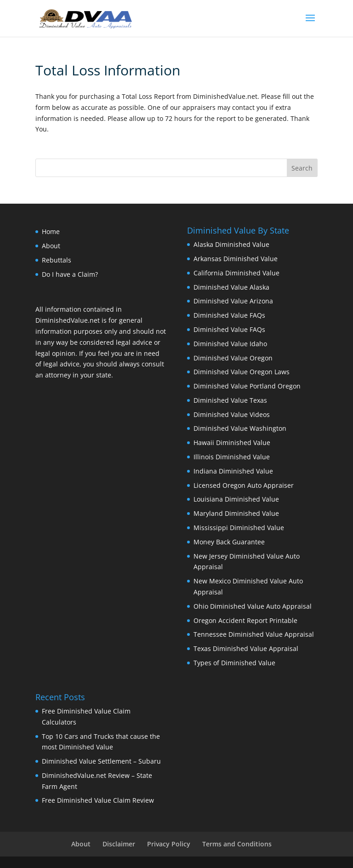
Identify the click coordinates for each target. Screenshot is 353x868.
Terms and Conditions (237, 844)
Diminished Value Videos (232, 414)
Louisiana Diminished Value (236, 499)
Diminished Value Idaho (230, 344)
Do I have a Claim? (70, 274)
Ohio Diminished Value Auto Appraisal (253, 606)
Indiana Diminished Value (233, 471)
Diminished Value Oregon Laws (242, 372)
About (51, 246)
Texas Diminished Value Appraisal (246, 648)
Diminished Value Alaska (231, 287)
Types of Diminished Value (234, 663)
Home (51, 231)
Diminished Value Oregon (233, 358)
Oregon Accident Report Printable (245, 620)
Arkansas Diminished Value (236, 259)
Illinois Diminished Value (232, 457)
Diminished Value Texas (230, 400)
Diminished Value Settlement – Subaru (101, 761)
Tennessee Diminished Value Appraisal (254, 634)
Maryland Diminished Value (236, 513)
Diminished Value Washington (240, 428)
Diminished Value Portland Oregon (247, 386)
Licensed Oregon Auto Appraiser (244, 485)
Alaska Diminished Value (231, 244)
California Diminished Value (236, 273)
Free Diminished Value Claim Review (98, 800)
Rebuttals (57, 260)
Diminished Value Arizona (233, 301)
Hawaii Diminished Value (232, 443)
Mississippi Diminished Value (239, 528)
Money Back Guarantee (229, 542)
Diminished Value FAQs (229, 315)
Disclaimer (119, 844)
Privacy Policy (169, 844)
